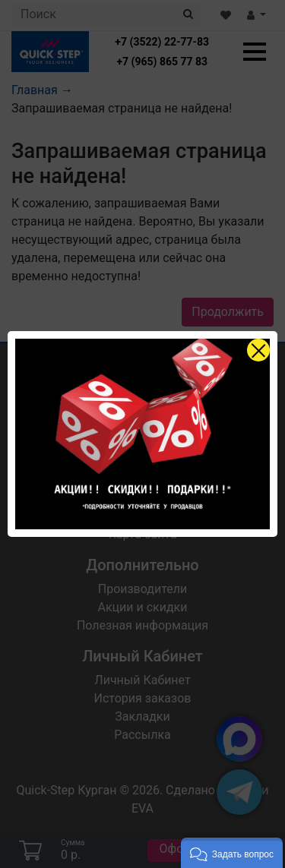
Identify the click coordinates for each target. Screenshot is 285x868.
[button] (232, 853)
